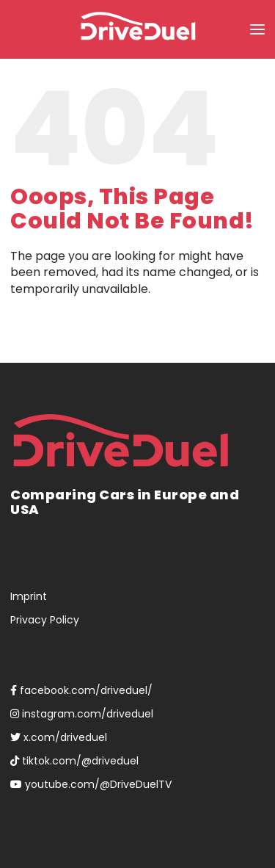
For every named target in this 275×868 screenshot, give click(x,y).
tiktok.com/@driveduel (74, 761)
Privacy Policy (45, 620)
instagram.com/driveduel (82, 714)
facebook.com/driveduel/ (81, 690)
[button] (257, 29)
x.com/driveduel (59, 737)
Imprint (29, 596)
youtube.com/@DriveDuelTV (91, 784)
